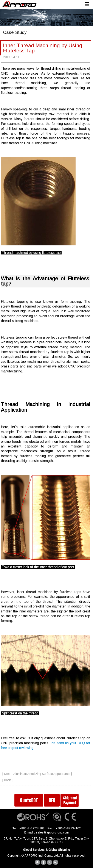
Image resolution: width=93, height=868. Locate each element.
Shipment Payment (70, 800)
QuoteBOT (29, 800)
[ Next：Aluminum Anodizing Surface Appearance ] (37, 774)
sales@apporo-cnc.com (52, 832)
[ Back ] (7, 780)
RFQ (52, 800)
